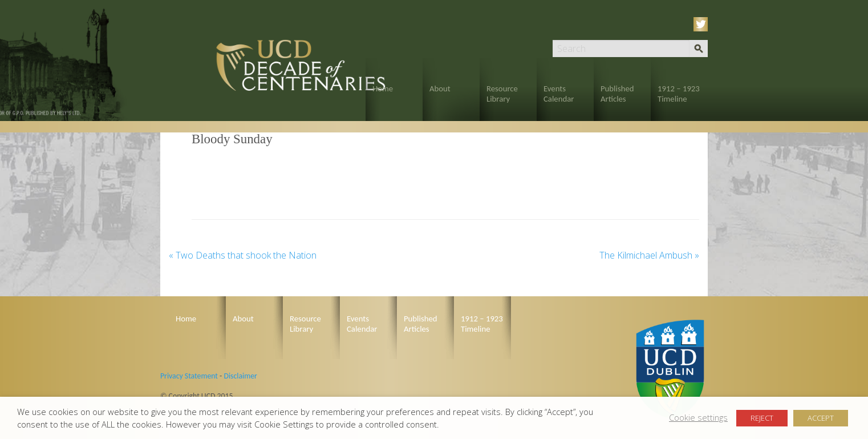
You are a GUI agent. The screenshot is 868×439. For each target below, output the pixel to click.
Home (383, 88)
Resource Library (502, 94)
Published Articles (617, 94)
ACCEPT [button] (821, 418)
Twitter (703, 24)
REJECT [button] (762, 418)
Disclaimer (240, 376)
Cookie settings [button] (698, 417)
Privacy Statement (189, 376)
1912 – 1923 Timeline (679, 94)
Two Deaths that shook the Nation (243, 255)
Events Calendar (559, 94)
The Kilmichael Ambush (649, 255)
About (440, 88)
